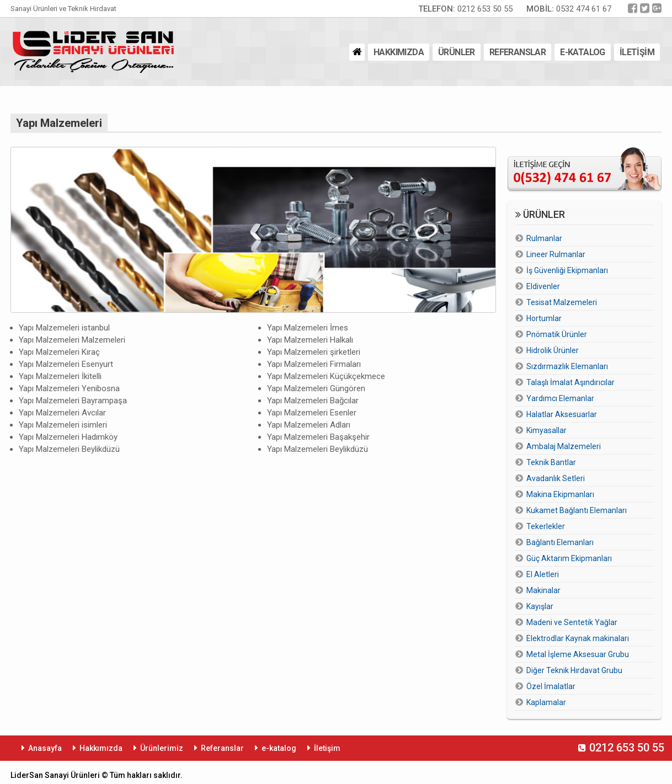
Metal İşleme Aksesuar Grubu (578, 654)
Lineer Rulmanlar (556, 254)
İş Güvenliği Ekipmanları (567, 270)
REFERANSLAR (518, 52)
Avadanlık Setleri (556, 478)
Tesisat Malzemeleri (562, 302)
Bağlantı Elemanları (560, 542)
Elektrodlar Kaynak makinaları (578, 638)
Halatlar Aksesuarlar (562, 414)
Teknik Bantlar (551, 462)
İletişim (327, 748)
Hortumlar (544, 318)
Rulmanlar (544, 238)
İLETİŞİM (637, 52)
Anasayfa (45, 748)
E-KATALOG (583, 52)
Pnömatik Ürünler (557, 334)
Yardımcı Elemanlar (560, 398)
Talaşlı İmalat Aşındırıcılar (570, 382)
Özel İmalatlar (551, 686)
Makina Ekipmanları (560, 494)
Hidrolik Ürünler (553, 350)
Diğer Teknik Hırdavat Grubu (574, 670)
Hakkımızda (101, 748)
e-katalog (279, 748)
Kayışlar (540, 606)
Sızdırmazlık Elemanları (567, 366)
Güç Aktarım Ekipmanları (569, 558)
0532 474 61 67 (569, 9)
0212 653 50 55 (465, 9)
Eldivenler (543, 286)
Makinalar (543, 590)
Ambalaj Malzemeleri (564, 446)
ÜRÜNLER (457, 52)
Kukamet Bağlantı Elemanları (577, 510)
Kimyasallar (546, 430)
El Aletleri (543, 574)
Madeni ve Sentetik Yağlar (572, 622)
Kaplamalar (546, 702)
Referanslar (222, 748)
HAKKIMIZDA (399, 52)
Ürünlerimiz (162, 748)
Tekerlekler (546, 526)
